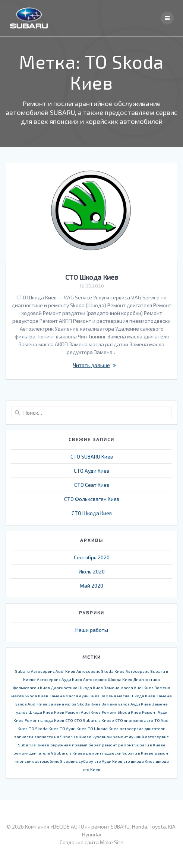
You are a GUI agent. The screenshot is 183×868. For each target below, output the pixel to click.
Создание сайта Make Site (91, 842)
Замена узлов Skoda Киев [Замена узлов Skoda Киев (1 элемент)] (75, 704)
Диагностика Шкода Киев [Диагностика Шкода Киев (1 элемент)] (77, 687)
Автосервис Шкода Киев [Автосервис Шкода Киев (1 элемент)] (108, 679)
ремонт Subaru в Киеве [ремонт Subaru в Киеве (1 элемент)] (142, 745)
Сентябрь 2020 (92, 557)
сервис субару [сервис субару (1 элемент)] (78, 761)
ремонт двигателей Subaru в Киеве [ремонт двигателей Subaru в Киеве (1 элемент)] (49, 753)
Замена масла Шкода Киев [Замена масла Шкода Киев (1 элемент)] (128, 696)
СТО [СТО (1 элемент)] (69, 720)
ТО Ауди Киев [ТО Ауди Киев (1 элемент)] (73, 728)
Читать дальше (91, 365)
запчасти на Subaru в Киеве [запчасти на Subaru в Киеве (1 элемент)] (63, 737)
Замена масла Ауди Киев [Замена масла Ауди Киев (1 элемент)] (74, 696)
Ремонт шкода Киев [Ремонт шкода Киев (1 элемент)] (44, 720)
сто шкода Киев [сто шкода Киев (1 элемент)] (139, 761)
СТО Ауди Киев (91, 471)
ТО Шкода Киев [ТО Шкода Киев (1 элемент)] (103, 728)
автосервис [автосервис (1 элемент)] (132, 728)
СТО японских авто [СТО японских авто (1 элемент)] (134, 720)
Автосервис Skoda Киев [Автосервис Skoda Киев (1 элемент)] (100, 671)
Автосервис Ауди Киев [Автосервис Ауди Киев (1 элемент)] (59, 679)
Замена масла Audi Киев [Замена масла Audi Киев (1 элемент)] (129, 687)
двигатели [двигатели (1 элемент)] (155, 728)
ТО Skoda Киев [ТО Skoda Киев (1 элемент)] (44, 728)
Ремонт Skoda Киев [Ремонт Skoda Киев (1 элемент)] (121, 712)
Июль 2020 (92, 571)
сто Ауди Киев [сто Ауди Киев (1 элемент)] (108, 761)
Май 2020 (91, 586)
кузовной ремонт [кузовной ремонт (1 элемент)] (110, 737)
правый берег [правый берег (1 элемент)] (86, 745)
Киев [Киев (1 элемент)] (59, 712)
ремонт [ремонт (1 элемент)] (109, 745)
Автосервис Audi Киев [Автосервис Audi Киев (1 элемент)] (53, 671)
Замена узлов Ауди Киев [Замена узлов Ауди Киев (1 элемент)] (126, 704)
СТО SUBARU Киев (92, 456)
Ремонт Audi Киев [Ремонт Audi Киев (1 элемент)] (83, 712)
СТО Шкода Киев (92, 277)
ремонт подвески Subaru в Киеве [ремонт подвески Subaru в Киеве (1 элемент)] (120, 753)
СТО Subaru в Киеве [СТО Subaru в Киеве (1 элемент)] (94, 720)
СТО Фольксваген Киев (92, 499)
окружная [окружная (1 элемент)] (61, 745)
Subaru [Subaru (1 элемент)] (22, 671)
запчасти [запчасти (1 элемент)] (24, 737)
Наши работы (92, 630)
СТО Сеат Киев (92, 485)
